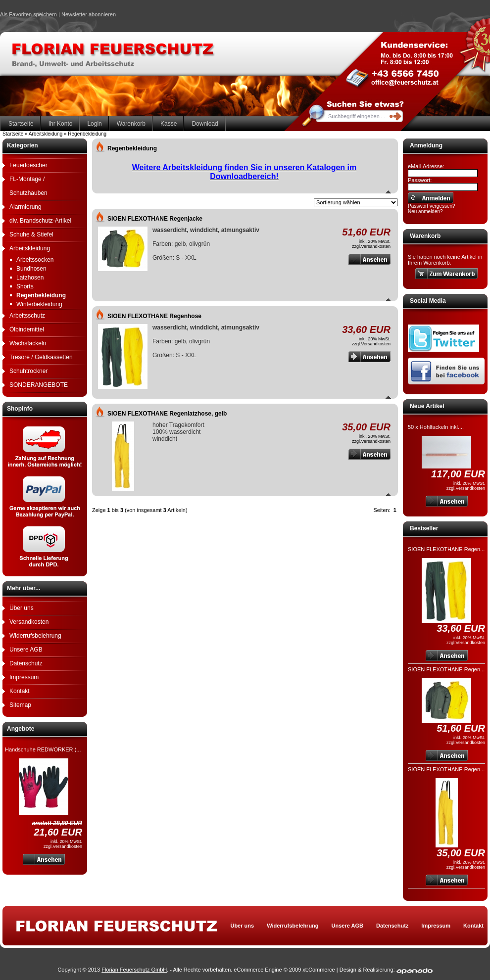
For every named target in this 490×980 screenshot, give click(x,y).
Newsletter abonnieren (89, 14)
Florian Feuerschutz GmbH (134, 970)
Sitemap (20, 705)
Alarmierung (25, 207)
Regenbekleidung (41, 295)
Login (94, 124)
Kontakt (20, 691)
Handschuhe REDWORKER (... (43, 749)
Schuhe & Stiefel (31, 234)
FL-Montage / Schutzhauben (28, 186)
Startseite (21, 124)
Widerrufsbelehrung (35, 636)
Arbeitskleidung (30, 248)
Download (205, 124)
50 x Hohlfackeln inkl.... (436, 427)
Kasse (169, 124)
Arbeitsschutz (27, 316)
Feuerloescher (28, 165)
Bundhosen (31, 269)
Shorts (25, 286)
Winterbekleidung (39, 304)
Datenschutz (26, 663)
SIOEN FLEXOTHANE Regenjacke (155, 219)
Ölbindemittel (27, 329)
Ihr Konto (61, 124)
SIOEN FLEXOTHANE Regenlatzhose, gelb (167, 414)
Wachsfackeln (28, 343)
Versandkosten (29, 622)
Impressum (24, 677)
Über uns (22, 608)
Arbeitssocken (35, 260)
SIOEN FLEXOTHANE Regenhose (154, 316)
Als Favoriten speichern (28, 16)
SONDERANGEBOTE (39, 385)
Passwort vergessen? (432, 206)
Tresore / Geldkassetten (41, 357)
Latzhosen (30, 278)
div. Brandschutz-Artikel (40, 221)
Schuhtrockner (28, 371)
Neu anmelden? (425, 211)
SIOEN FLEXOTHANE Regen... (446, 549)
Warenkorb (131, 124)
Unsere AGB (26, 650)
